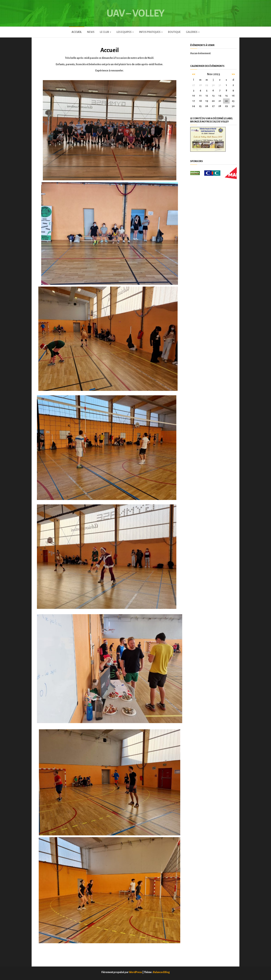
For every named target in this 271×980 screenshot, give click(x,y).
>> (233, 74)
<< (194, 74)
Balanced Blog (161, 972)
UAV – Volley (135, 13)
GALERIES (193, 32)
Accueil (77, 32)
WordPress (135, 972)
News (91, 32)
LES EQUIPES (125, 32)
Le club (105, 32)
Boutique (174, 32)
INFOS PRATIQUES (151, 32)
